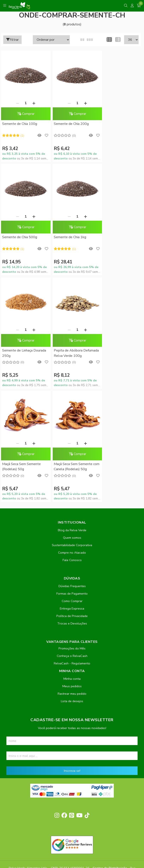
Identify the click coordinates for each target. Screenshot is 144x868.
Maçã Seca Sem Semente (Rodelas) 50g (21, 340)
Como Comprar (72, 475)
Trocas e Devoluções (72, 497)
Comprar (24, 109)
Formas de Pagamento (72, 467)
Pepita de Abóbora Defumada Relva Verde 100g (114, 231)
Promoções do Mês (72, 522)
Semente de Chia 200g (67, 120)
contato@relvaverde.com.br (41, 750)
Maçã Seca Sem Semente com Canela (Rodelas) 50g (70, 340)
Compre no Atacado (72, 426)
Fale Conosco (72, 434)
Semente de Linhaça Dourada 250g (65, 231)
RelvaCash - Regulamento (72, 537)
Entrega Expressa (72, 482)
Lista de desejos (72, 575)
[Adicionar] (32, 99)
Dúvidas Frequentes (72, 460)
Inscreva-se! (72, 645)
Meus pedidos (72, 560)
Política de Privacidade (72, 490)
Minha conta (72, 553)
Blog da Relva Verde (72, 404)
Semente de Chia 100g (20, 120)
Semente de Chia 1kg (18, 229)
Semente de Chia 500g (114, 120)
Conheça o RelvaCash (72, 530)
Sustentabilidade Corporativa (72, 419)
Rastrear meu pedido (72, 567)
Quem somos (72, 411)
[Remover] (15, 99)
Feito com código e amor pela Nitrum (72, 834)
